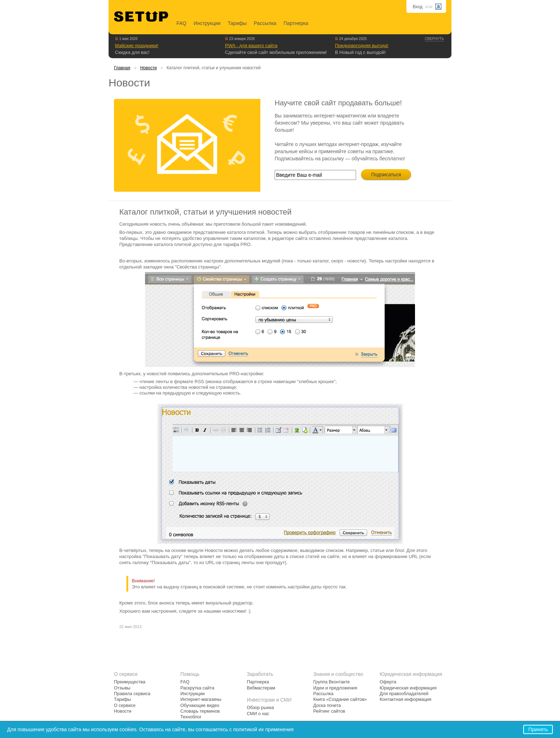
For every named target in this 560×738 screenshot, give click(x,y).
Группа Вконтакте (331, 682)
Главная (122, 68)
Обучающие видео (200, 706)
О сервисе (125, 706)
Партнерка (296, 23)
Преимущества (130, 682)
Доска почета (327, 706)
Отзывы (122, 688)
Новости (148, 68)
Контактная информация (406, 699)
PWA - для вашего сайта (251, 46)
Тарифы (237, 23)
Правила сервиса (132, 694)
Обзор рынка (260, 708)
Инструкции (207, 23)
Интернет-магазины (201, 699)
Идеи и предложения (335, 688)
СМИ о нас (258, 714)
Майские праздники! (137, 46)
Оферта (388, 682)
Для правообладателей (404, 694)
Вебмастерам (261, 688)
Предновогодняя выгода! (362, 46)
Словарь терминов (200, 711)
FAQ (181, 23)
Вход (418, 7)
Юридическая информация (408, 688)
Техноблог (191, 717)
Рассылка (265, 23)
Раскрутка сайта (197, 688)
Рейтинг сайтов (329, 711)
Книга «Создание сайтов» (340, 699)
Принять (538, 729)
